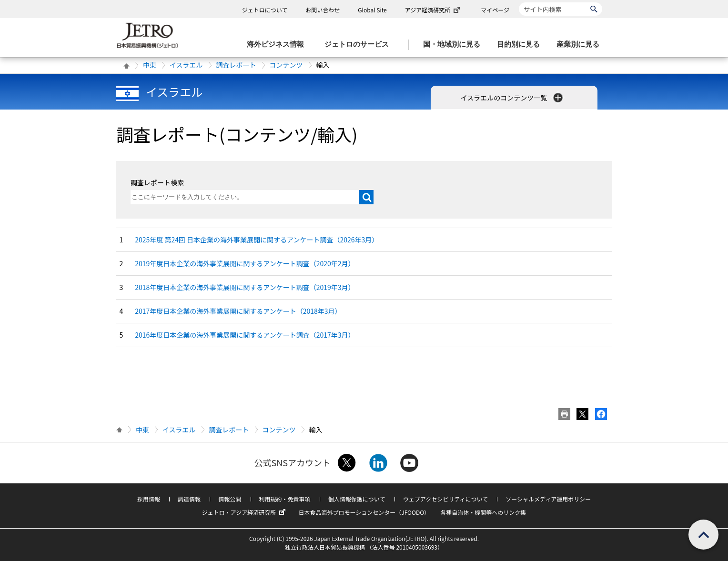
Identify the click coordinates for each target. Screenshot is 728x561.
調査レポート (236, 65)
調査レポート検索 (157, 182)
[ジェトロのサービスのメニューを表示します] (359, 45)
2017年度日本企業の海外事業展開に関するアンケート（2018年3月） (238, 311)
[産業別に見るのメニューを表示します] (581, 45)
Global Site (372, 10)
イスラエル (186, 65)
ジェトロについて (265, 10)
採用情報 (149, 499)
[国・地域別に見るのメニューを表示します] (455, 45)
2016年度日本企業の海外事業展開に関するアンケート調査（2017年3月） (245, 335)
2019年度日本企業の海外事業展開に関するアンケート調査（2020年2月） (245, 263)
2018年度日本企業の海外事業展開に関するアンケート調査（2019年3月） (245, 287)
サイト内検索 (519, 2)
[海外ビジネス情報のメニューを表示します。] (278, 45)
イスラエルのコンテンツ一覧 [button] (513, 98)
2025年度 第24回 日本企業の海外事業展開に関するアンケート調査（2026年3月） (257, 240)
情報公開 (230, 499)
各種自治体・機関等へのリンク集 (483, 512)
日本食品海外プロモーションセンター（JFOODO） (364, 512)
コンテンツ (286, 65)
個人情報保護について (357, 499)
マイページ (495, 10)
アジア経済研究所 (434, 10)
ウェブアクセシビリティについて (445, 499)
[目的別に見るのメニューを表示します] (521, 45)
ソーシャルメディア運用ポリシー (548, 499)
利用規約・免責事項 (285, 499)
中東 (150, 65)
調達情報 (189, 499)
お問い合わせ (323, 10)
